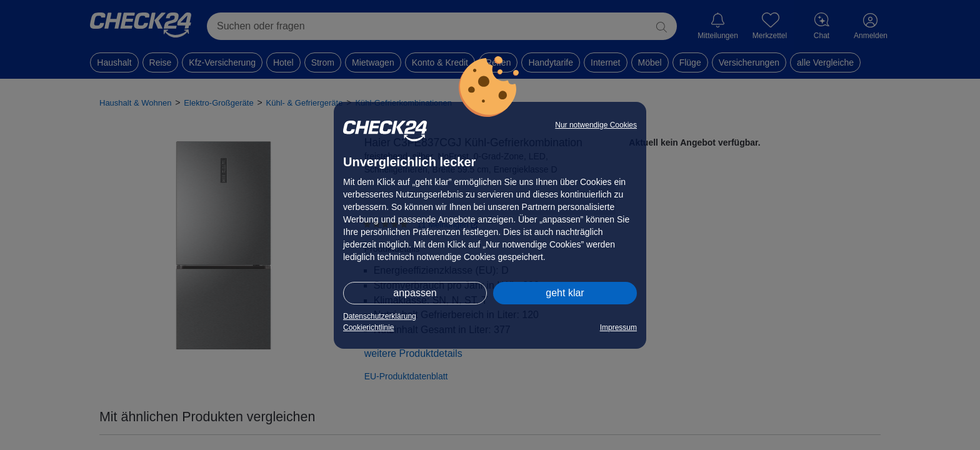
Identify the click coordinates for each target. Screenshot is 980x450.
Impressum (618, 327)
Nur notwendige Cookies (596, 125)
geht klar (565, 293)
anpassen (415, 293)
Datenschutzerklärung (380, 316)
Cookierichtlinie (368, 327)
